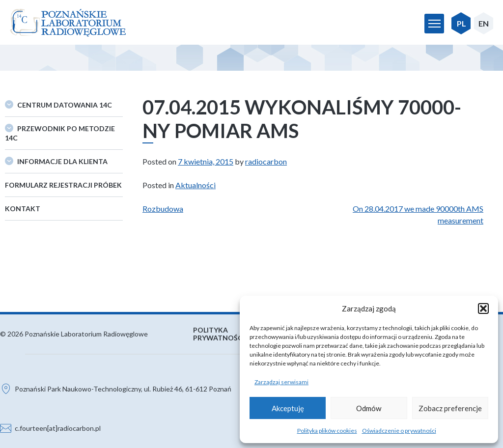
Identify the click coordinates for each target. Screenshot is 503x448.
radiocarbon (266, 161)
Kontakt (23, 209)
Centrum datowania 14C (65, 105)
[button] (483, 308)
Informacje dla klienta (62, 161)
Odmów (369, 408)
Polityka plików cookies (327, 431)
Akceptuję (288, 408)
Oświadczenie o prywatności (399, 431)
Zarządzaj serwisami (281, 382)
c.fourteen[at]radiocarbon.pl (58, 428)
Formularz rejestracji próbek (63, 185)
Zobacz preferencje (450, 408)
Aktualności (196, 185)
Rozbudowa (163, 209)
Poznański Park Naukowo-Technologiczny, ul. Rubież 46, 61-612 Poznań (123, 389)
